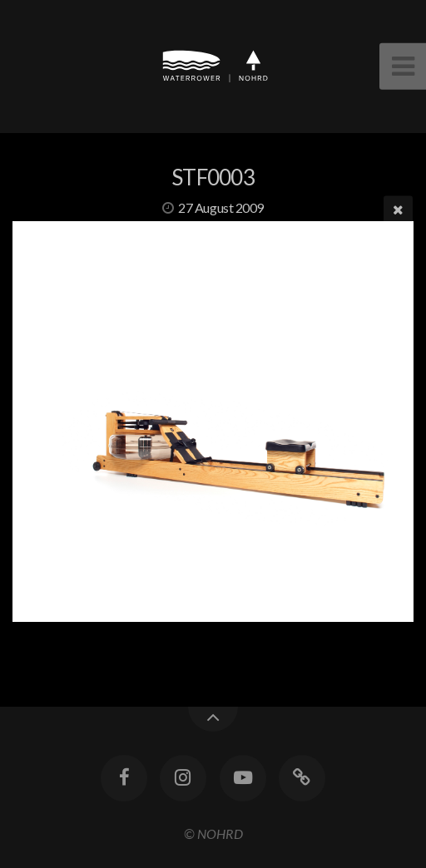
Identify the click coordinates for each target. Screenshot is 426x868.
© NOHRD (213, 833)
